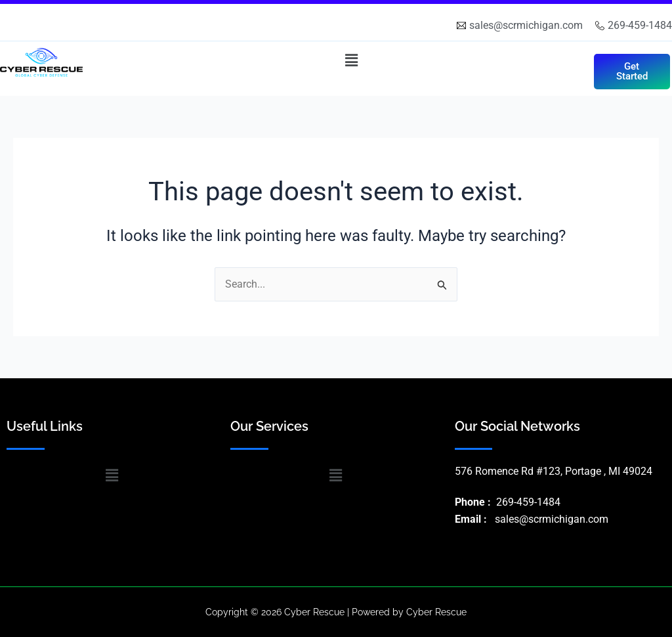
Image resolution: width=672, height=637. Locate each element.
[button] (351, 60)
